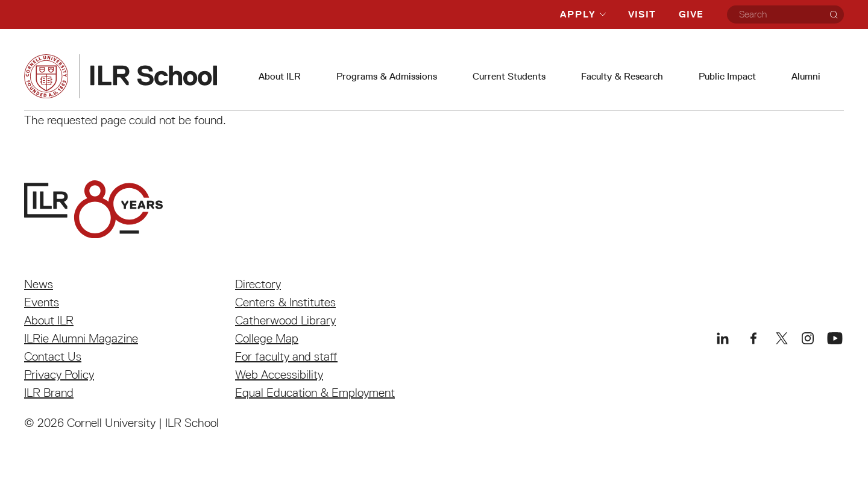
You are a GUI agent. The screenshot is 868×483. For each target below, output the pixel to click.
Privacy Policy (59, 374)
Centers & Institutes (285, 302)
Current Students (509, 76)
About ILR (280, 76)
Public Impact (727, 76)
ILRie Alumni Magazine (81, 338)
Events (42, 302)
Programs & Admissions (387, 76)
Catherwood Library (285, 320)
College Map (267, 338)
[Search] (834, 14)
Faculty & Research (622, 76)
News (39, 284)
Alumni (806, 76)
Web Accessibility (279, 374)
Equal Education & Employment (315, 393)
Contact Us (53, 356)
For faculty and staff (286, 356)
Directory (258, 284)
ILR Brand (49, 393)
